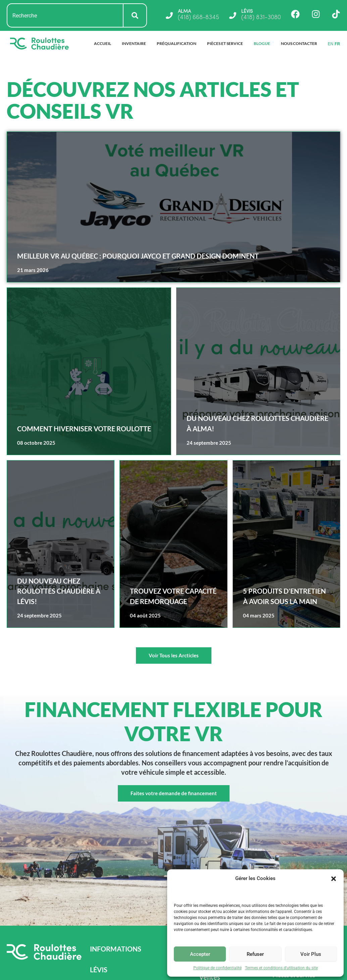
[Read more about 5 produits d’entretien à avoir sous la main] (286, 544)
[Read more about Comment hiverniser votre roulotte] (89, 371)
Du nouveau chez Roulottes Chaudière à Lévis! (59, 591)
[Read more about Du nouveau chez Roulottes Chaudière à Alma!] (258, 371)
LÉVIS (248, 11)
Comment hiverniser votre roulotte (84, 429)
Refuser (255, 954)
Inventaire (134, 43)
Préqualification (177, 43)
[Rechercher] (135, 15)
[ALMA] (167, 15)
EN (330, 44)
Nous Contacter (299, 43)
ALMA (183, 11)
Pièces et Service (225, 43)
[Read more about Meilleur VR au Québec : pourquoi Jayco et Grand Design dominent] (173, 207)
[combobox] (65, 15)
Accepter (200, 954)
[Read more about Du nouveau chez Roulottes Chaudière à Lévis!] (61, 544)
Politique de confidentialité (217, 968)
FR (337, 44)
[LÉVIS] (232, 15)
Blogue (262, 43)
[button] (334, 879)
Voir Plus (311, 954)
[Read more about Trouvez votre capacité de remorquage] (173, 544)
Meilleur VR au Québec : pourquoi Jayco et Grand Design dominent (138, 256)
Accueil (103, 43)
